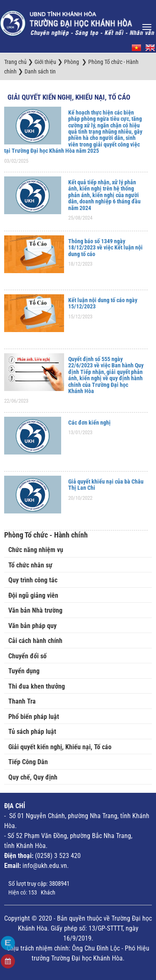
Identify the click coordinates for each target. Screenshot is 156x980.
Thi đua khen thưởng (37, 686)
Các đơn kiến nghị (89, 423)
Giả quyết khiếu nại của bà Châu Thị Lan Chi (106, 485)
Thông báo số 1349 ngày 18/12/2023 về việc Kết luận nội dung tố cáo (105, 248)
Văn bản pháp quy (32, 626)
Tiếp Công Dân (28, 762)
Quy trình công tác (33, 580)
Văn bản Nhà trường (35, 610)
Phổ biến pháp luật (34, 717)
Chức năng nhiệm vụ (36, 550)
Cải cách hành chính (35, 641)
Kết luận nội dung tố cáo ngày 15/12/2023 (103, 303)
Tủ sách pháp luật (32, 732)
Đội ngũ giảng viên (33, 595)
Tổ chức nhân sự (30, 565)
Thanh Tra (22, 701)
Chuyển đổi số (27, 656)
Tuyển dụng (24, 671)
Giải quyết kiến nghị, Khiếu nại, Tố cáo (69, 97)
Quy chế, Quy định (33, 777)
